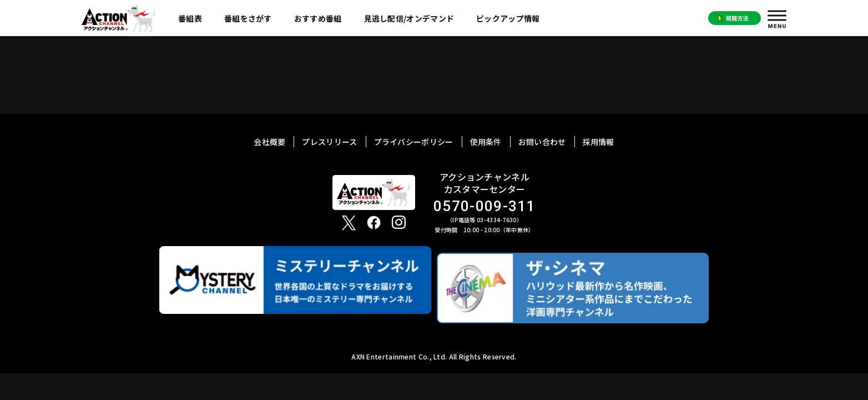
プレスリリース (329, 142)
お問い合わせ (542, 142)
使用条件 (486, 142)
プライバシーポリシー (414, 142)
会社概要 (269, 142)
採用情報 (599, 142)
